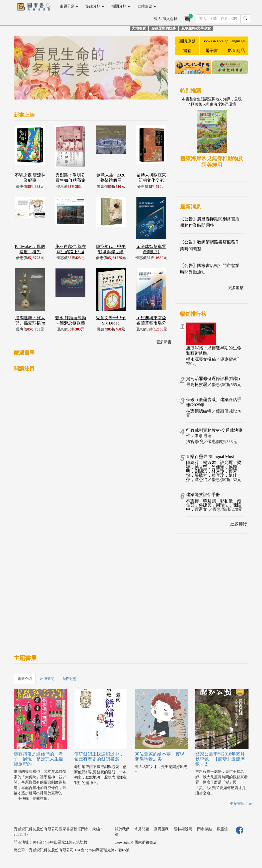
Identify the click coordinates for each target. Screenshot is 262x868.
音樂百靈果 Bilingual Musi (210, 457)
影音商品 (236, 51)
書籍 (187, 51)
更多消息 (236, 288)
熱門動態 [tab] (70, 679)
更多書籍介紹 (241, 803)
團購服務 (187, 41)
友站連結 (147, 6)
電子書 (212, 51)
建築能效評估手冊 (203, 495)
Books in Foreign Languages (224, 41)
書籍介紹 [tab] (25, 679)
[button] (25, 70)
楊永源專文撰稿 (201, 359)
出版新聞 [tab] (47, 679)
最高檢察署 (197, 385)
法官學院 (195, 442)
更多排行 (239, 524)
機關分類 (121, 6)
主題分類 (69, 6)
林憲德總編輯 (199, 411)
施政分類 (95, 6)
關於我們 (122, 829)
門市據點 (205, 829)
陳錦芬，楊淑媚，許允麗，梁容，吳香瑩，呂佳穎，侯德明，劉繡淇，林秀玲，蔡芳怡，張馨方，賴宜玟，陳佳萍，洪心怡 (214, 471)
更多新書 (164, 342)
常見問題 (142, 829)
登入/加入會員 (166, 19)
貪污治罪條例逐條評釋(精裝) (213, 379)
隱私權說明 (183, 829)
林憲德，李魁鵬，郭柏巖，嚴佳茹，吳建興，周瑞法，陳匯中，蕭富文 (214, 505)
